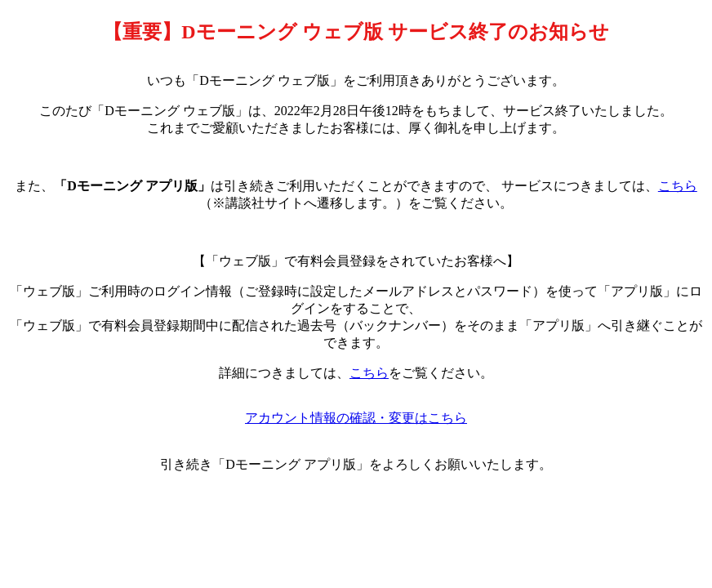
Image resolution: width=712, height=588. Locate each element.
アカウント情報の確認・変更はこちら (356, 418)
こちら (678, 186)
